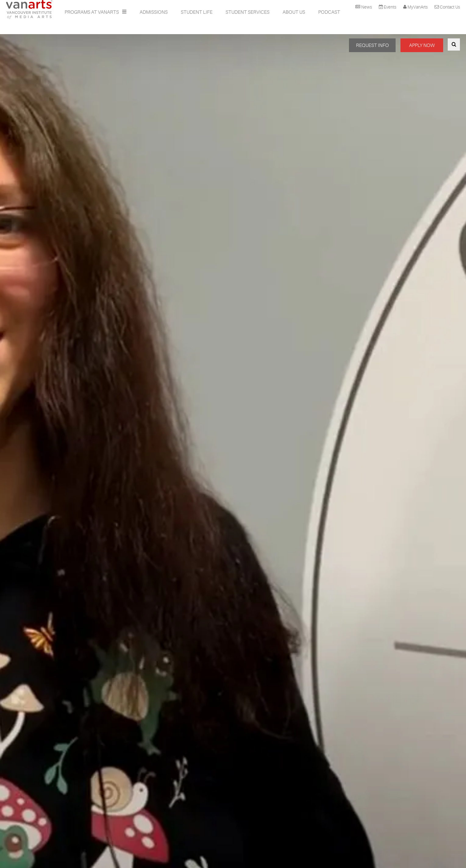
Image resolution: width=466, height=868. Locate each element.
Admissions (154, 12)
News (366, 7)
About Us (294, 12)
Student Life (197, 12)
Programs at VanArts (92, 12)
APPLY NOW (422, 45)
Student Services (247, 12)
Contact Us (450, 7)
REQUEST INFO (372, 45)
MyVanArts (418, 7)
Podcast (329, 12)
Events (390, 7)
